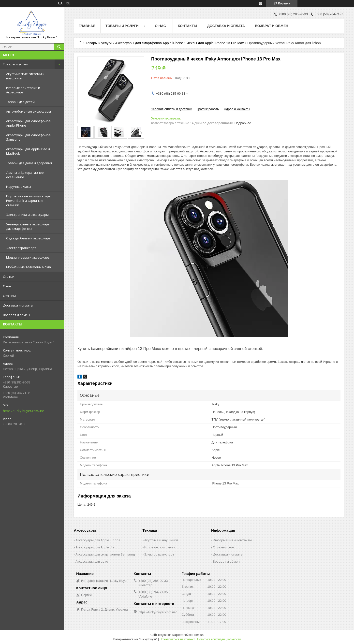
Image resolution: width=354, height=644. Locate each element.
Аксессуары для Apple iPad (96, 547)
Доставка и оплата (18, 305)
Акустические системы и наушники (25, 76)
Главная (87, 26)
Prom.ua (198, 635)
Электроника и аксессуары (27, 215)
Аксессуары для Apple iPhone (98, 540)
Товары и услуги (16, 64)
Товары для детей (20, 102)
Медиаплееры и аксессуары (28, 257)
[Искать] (59, 47)
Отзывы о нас (224, 547)
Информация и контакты (232, 540)
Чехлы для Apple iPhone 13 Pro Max (215, 43)
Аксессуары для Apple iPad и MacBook (28, 151)
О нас (7, 286)
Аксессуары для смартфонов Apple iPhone (28, 123)
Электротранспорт (21, 248)
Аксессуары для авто (92, 561)
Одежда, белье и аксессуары (29, 238)
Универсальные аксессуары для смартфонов (28, 226)
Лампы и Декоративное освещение (25, 175)
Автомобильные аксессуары (29, 111)
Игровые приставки (160, 547)
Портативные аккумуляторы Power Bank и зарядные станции (29, 201)
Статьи (9, 277)
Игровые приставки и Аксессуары (23, 90)
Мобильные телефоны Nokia (29, 267)
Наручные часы (19, 187)
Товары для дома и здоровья (29, 163)
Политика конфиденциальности (219, 639)
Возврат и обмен (16, 315)
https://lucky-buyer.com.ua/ (23, 411)
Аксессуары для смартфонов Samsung (28, 137)
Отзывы (9, 296)
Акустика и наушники (161, 540)
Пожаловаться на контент (177, 639)
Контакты (187, 26)
